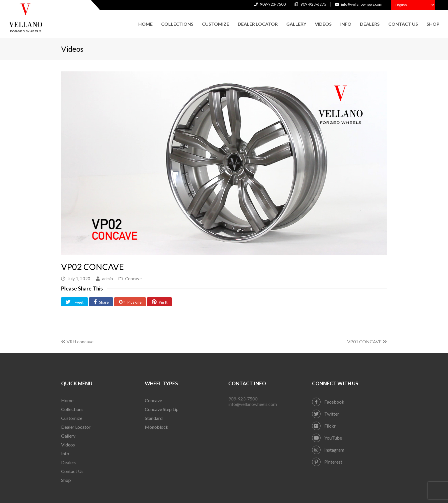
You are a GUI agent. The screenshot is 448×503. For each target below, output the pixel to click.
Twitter (326, 414)
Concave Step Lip (162, 409)
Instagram (328, 450)
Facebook (328, 402)
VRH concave (77, 341)
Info (65, 453)
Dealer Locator (76, 427)
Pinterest (327, 462)
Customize (72, 418)
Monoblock (157, 427)
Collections (72, 409)
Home (67, 400)
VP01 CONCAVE (367, 341)
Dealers (69, 462)
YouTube (327, 438)
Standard (154, 418)
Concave (133, 278)
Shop (66, 480)
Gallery (68, 436)
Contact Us (72, 471)
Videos (68, 445)
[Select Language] (413, 5)
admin (107, 278)
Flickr (324, 426)
